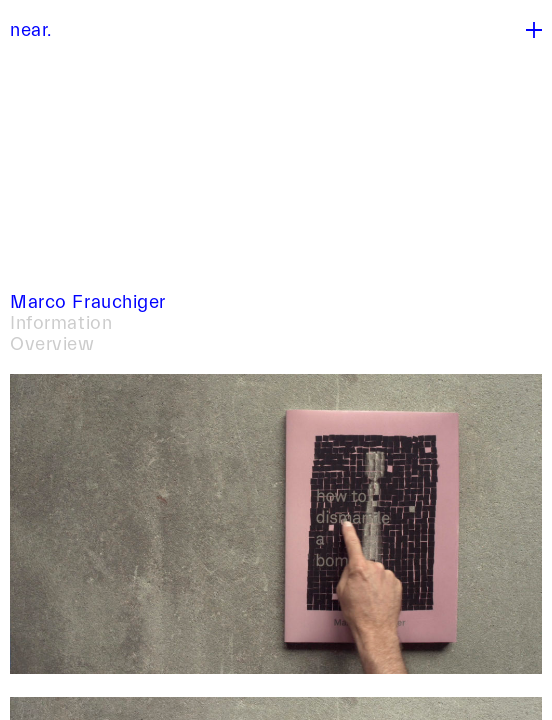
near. (31, 30)
